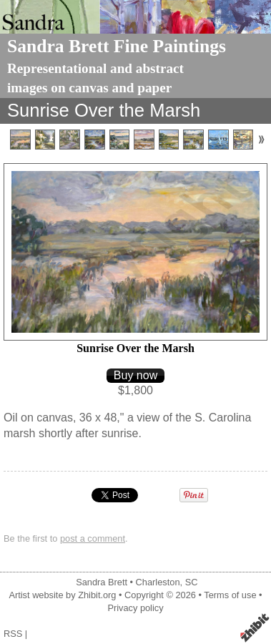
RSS (13, 634)
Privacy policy (135, 608)
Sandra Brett (102, 582)
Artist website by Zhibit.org (62, 595)
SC (192, 582)
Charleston (158, 582)
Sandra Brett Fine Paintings (117, 46)
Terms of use (230, 595)
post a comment (93, 538)
